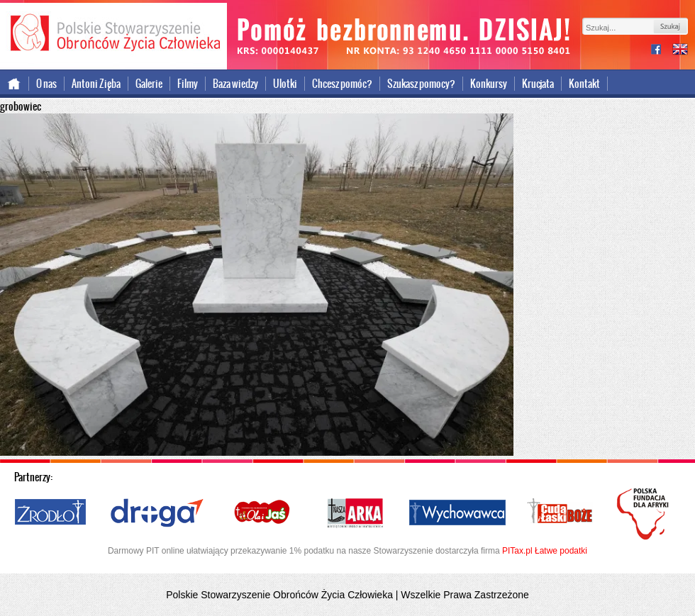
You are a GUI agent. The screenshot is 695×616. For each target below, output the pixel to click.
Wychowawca (457, 513)
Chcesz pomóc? (342, 84)
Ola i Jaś (263, 513)
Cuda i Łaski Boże (560, 513)
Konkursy (489, 84)
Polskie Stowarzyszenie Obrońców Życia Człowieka (113, 34)
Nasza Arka (355, 513)
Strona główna (15, 84)
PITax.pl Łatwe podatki (545, 551)
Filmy (188, 84)
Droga (157, 513)
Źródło (51, 513)
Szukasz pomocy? (421, 84)
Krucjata (538, 84)
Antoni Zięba (96, 84)
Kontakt (584, 84)
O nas (46, 84)
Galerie (149, 84)
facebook (662, 51)
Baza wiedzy (235, 84)
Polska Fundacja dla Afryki (645, 514)
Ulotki (285, 84)
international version (680, 51)
